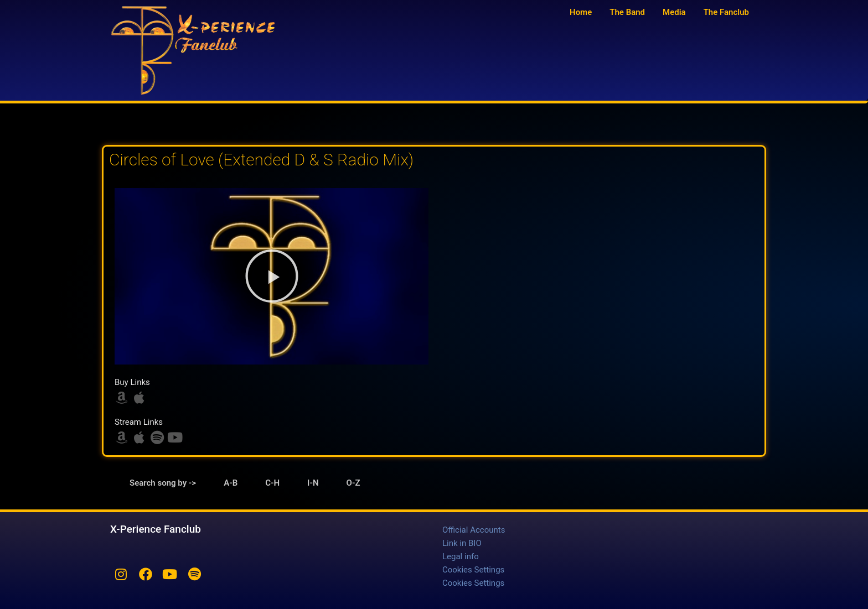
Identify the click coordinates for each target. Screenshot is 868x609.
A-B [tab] (231, 483)
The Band (627, 12)
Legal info (461, 556)
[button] (272, 276)
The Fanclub (726, 12)
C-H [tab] (272, 483)
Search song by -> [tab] (163, 483)
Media (674, 12)
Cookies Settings (473, 570)
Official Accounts (474, 530)
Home (581, 12)
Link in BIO (462, 543)
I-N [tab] (313, 483)
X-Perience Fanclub (156, 529)
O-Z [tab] (353, 483)
